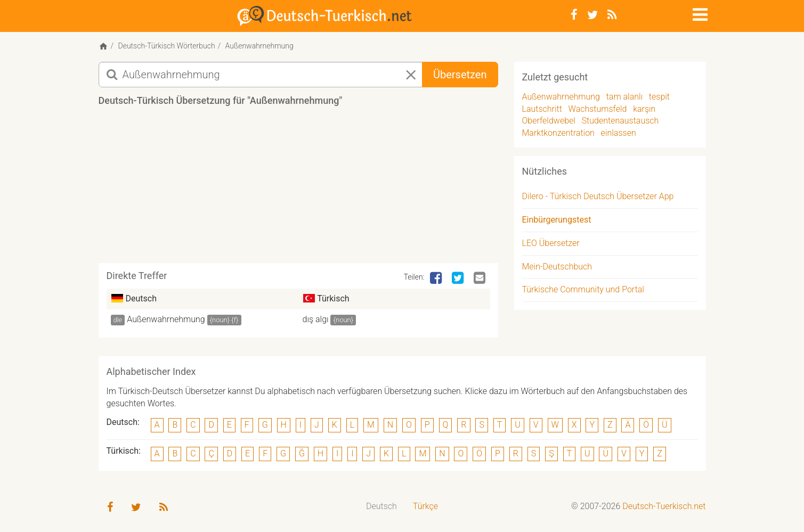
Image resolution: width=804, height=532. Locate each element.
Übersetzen (460, 75)
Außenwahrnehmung (166, 319)
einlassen (619, 133)
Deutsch (381, 506)
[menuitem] (381, 507)
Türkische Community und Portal (583, 289)
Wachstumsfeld (598, 109)
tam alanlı (625, 97)
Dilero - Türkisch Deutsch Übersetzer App (598, 196)
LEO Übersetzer (551, 243)
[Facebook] (574, 15)
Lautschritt (542, 109)
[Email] (481, 279)
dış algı (316, 319)
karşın (644, 109)
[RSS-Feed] (612, 15)
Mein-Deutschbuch (557, 267)
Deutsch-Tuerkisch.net (664, 506)
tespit (659, 97)
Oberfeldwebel (549, 121)
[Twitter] (592, 15)
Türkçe (425, 506)
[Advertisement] (298, 189)
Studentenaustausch (620, 121)
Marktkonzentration (558, 133)
